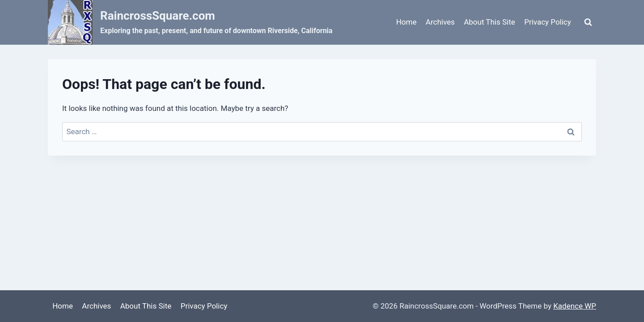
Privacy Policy (548, 22)
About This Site (489, 22)
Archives (440, 22)
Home (407, 22)
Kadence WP (575, 306)
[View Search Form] (588, 22)
